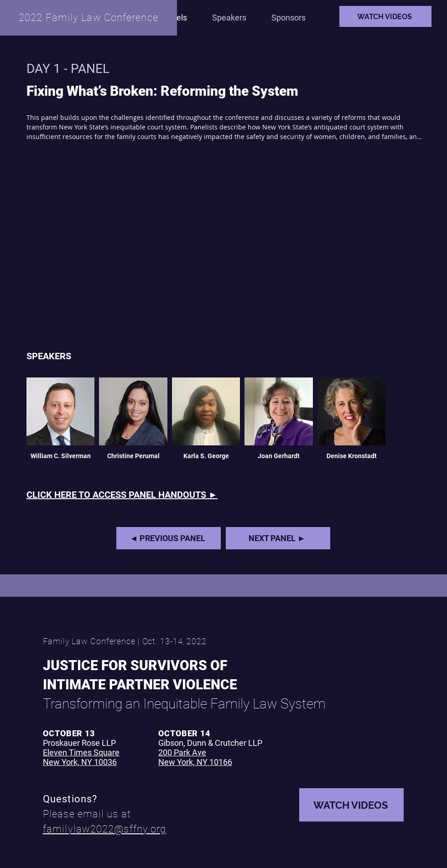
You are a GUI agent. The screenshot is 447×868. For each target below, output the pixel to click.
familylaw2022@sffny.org (104, 829)
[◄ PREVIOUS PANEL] (169, 538)
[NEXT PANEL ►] (278, 538)
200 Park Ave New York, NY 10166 (195, 757)
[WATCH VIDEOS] (385, 16)
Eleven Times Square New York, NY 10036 (81, 757)
